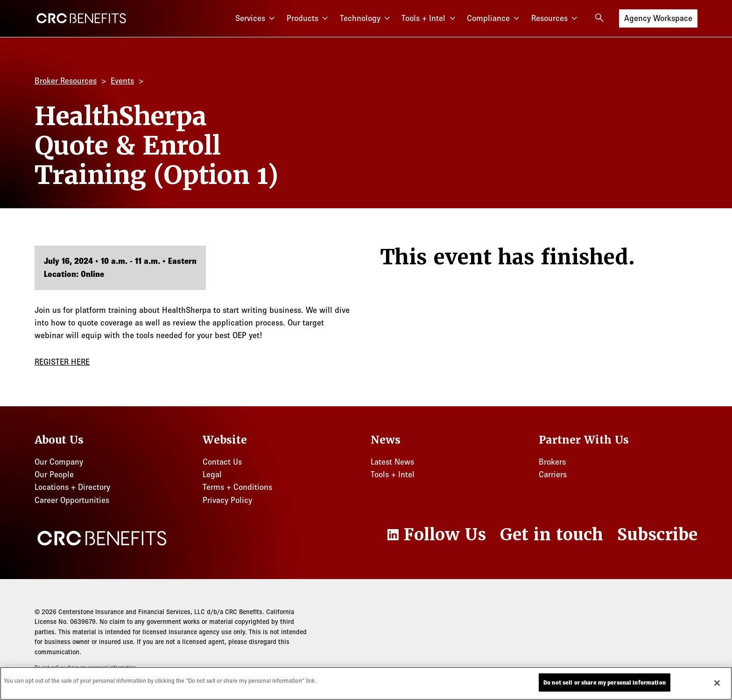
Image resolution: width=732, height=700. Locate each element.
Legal (212, 474)
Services (256, 18)
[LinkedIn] (436, 535)
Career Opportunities (72, 500)
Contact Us (222, 462)
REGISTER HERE (62, 362)
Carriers (553, 474)
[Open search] (599, 18)
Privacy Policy (227, 500)
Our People (54, 474)
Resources (556, 18)
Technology (366, 18)
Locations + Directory (72, 487)
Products (309, 18)
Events (122, 81)
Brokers (552, 462)
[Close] (717, 685)
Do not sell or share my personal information (85, 667)
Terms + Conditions (237, 487)
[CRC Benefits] (81, 18)
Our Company (59, 462)
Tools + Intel (429, 18)
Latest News (392, 462)
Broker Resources (66, 81)
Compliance (494, 18)
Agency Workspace (658, 18)
